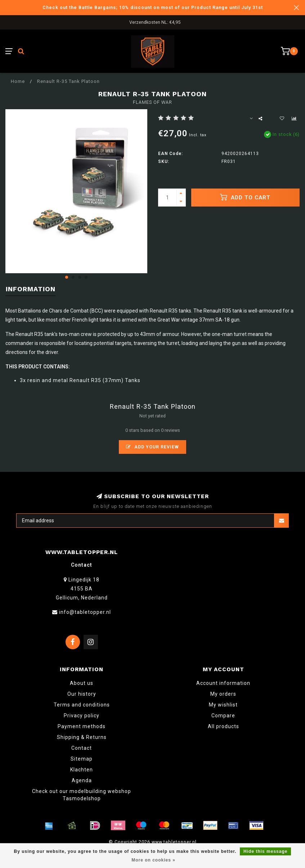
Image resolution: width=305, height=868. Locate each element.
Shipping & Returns (82, 737)
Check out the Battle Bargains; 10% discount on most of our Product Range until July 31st (153, 7)
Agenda (82, 780)
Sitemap (82, 759)
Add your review (152, 447)
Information (31, 289)
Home (18, 81)
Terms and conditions (82, 705)
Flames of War (152, 102)
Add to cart (245, 197)
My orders (223, 694)
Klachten (82, 770)
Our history (82, 694)
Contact (82, 748)
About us (82, 683)
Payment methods (82, 726)
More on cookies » (153, 860)
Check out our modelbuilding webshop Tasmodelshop (82, 795)
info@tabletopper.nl (85, 612)
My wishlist (223, 705)
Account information (223, 683)
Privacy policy (82, 716)
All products (223, 726)
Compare (223, 716)
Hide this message (265, 851)
